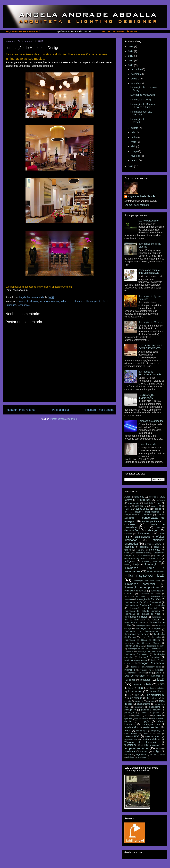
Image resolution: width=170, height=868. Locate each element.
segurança (156, 731)
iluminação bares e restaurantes (68, 301)
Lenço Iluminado (147, 444)
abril (133, 146)
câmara (128, 506)
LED (161, 679)
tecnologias (130, 745)
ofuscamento (143, 704)
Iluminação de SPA (134, 646)
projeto (157, 715)
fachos (128, 550)
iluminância (130, 670)
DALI (158, 528)
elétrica (148, 544)
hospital (157, 561)
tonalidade (130, 751)
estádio (157, 547)
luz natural (152, 698)
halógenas (130, 561)
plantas (128, 716)
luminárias (11, 305)
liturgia (131, 688)
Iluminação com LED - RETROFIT (142, 113)
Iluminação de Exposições (144, 608)
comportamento (132, 515)
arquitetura (144, 500)
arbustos (152, 497)
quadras (128, 718)
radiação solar (142, 718)
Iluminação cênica (156, 572)
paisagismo (155, 707)
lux (130, 695)
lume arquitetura (158, 688)
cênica (158, 509)
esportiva (144, 547)
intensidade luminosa (137, 673)
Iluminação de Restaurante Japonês (150, 373)
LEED (161, 684)
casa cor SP (156, 506)
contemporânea (151, 521)
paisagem (139, 707)
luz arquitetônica (156, 695)
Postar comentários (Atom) (64, 419)
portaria (138, 716)
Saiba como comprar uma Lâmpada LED (150, 272)
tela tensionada (152, 745)
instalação (160, 670)
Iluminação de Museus (150, 322)
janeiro (135, 160)
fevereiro (136, 156)
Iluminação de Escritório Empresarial (143, 602)
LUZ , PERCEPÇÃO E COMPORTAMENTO (150, 347)
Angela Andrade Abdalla (142, 196)
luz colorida (136, 698)
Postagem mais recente (20, 410)
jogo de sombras (135, 676)
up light (157, 751)
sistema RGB (132, 736)
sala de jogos (142, 731)
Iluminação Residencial (150, 663)
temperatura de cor (137, 748)
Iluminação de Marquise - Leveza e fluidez (143, 106)
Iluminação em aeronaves (149, 651)
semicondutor (131, 734)
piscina (157, 713)
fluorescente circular (141, 553)
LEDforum (137, 685)
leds (149, 684)
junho (134, 137)
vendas (153, 754)
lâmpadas (145, 680)
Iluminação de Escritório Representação (144, 605)
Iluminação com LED (146, 575)
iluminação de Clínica (150, 594)
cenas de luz (142, 509)
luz (137, 695)
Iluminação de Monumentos (141, 631)
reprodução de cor (151, 724)
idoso (127, 565)
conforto (148, 515)
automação (134, 503)
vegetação (141, 754)
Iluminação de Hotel (97, 301)
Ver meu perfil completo (137, 205)
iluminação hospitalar (150, 657)
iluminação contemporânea (142, 587)
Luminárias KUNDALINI (143, 95)
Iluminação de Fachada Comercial (142, 611)
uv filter (128, 754)
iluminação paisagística (136, 660)
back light (148, 503)
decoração (36, 301)
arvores (161, 500)
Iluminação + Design (141, 100)
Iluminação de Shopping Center (142, 643)
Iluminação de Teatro (156, 646)
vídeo (162, 754)
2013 (131, 56)
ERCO (158, 544)
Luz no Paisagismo (149, 221)
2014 (131, 51)
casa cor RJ (141, 506)
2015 (131, 47)
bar (159, 503)
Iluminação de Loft (144, 626)
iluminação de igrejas (147, 620)
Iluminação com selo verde (147, 581)
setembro (136, 83)
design (46, 301)
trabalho (144, 752)
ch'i (126, 512)
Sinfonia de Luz (152, 734)
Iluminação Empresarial (136, 654)
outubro (135, 79)
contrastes (130, 524)
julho (134, 132)
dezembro (137, 69)
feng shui (140, 550)
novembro (137, 74)
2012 (131, 61)
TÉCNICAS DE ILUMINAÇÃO (147, 396)
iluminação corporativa (135, 591)
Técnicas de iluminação (141, 742)
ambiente (24, 301)
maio (134, 142)
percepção (129, 713)
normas (151, 701)
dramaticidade (142, 537)
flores (127, 553)
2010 (131, 166)
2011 (131, 65)
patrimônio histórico (151, 710)
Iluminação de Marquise (148, 628)
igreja (136, 565)
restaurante (24, 305)
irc (150, 673)
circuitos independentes (147, 512)
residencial (130, 727)
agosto (135, 128)
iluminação (151, 564)
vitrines (131, 757)
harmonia (145, 561)
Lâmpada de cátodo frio (151, 421)
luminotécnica (157, 692)
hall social (156, 559)
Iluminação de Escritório (148, 599)
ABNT (127, 497)
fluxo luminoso (144, 556)
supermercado (131, 739)
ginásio (158, 556)
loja (141, 688)
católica (128, 509)
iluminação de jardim (135, 623)
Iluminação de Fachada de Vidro (142, 614)
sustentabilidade (151, 739)
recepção (145, 721)
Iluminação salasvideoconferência (146, 667)
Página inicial (60, 410)
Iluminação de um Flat (138, 649)
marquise (139, 701)
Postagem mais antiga (99, 410)
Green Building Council (136, 559)
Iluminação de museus (137, 634)
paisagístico (130, 710)
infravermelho (145, 670)
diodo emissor (145, 533)
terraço (159, 748)
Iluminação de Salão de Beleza (142, 640)
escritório (129, 547)
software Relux (153, 737)
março (135, 151)
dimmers (128, 534)
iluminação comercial (140, 584)
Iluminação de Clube (135, 597)
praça (147, 716)
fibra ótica (155, 550)
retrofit (128, 731)
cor (146, 527)
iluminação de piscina (151, 637)
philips (144, 713)
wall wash (143, 757)
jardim (158, 673)
